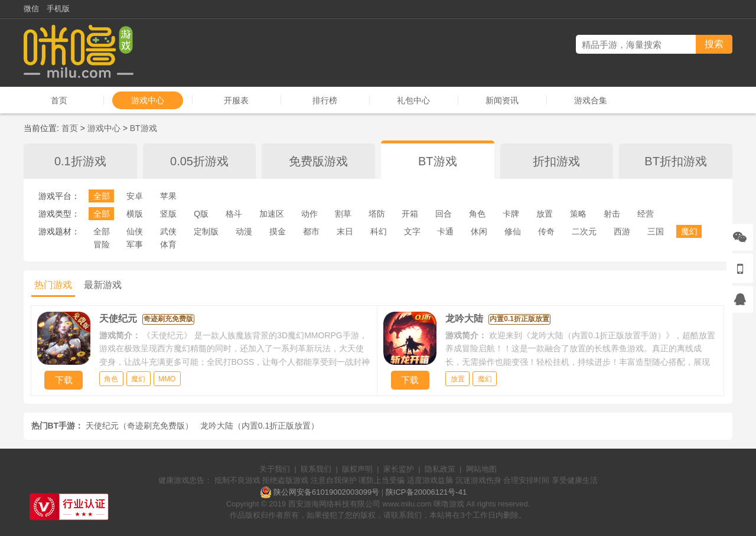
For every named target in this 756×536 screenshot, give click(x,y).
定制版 (206, 231)
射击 (612, 214)
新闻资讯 (502, 100)
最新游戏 (103, 285)
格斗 (234, 214)
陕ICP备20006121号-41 (426, 492)
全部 (102, 196)
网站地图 (481, 469)
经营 (646, 214)
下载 (64, 380)
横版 (135, 214)
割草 (343, 214)
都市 (311, 231)
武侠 (168, 231)
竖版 (168, 214)
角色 (477, 214)
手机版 (58, 9)
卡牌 (511, 214)
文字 (412, 231)
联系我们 (316, 469)
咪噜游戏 (449, 504)
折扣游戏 (556, 161)
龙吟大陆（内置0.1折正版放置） (260, 426)
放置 (545, 214)
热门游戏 (53, 285)
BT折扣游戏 (676, 161)
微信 (31, 9)
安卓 (135, 196)
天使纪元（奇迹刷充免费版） (139, 426)
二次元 (584, 231)
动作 (309, 214)
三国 (656, 231)
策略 (578, 214)
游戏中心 (148, 100)
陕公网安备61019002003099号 (326, 492)
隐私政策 (440, 469)
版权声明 (357, 469)
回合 (444, 214)
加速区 (272, 214)
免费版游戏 (318, 161)
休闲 (479, 231)
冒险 (102, 244)
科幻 (379, 231)
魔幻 (689, 231)
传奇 (546, 231)
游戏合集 (591, 100)
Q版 (201, 214)
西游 (622, 231)
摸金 (278, 231)
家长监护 (399, 469)
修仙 (513, 231)
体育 (168, 244)
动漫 (244, 231)
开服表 (236, 100)
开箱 (410, 214)
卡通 (445, 231)
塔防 (377, 214)
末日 (345, 231)
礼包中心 (413, 100)
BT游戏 (144, 128)
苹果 (168, 196)
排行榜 (325, 100)
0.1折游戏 (80, 161)
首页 (59, 100)
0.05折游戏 (199, 161)
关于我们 (275, 469)
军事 (135, 244)
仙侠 (135, 231)
